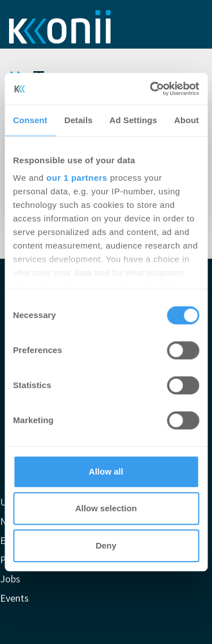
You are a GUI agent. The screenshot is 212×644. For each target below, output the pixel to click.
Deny (106, 545)
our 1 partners (77, 178)
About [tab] (187, 120)
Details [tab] (79, 120)
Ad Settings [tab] (133, 120)
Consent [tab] (30, 120)
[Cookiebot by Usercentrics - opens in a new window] (151, 89)
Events (14, 598)
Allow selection (106, 508)
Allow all (106, 471)
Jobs (10, 579)
